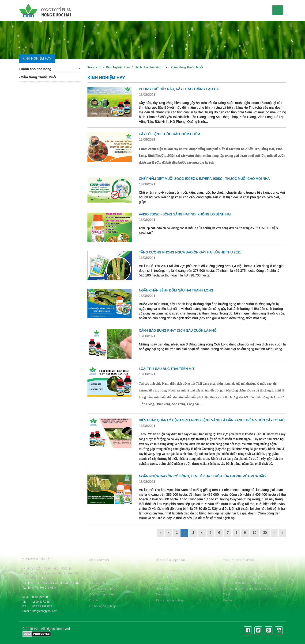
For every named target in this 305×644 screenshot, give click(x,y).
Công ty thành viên (102, 594)
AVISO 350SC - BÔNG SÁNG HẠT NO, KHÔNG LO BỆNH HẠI (185, 214)
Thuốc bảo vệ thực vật (171, 571)
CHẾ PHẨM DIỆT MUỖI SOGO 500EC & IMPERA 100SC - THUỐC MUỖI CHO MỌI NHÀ (204, 179)
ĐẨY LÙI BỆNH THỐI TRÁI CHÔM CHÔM (169, 134)
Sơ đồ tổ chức (99, 577)
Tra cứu (228, 594)
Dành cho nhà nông (50, 69)
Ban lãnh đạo (98, 583)
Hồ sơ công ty (99, 571)
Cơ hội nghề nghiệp (103, 606)
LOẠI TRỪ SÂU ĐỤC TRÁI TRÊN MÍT (167, 369)
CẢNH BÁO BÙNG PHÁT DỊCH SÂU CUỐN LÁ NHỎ (178, 330)
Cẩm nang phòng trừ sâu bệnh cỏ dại (248, 588)
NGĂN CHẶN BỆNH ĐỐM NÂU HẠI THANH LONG (176, 290)
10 (255, 533)
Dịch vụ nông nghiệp (170, 600)
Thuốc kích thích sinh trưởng (175, 577)
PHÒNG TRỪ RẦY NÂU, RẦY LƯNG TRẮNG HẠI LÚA (179, 89)
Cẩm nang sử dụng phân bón (243, 583)
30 (265, 533)
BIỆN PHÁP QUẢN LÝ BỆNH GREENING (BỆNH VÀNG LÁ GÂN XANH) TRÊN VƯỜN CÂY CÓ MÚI (212, 420)
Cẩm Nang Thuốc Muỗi (38, 77)
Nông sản (162, 594)
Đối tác (94, 600)
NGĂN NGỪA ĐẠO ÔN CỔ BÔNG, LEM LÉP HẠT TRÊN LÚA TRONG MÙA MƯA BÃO (202, 476)
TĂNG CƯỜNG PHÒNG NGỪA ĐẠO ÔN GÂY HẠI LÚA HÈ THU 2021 (190, 252)
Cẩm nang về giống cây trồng (243, 577)
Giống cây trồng (167, 588)
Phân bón (162, 583)
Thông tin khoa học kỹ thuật (242, 571)
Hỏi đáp (228, 600)
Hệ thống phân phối (103, 588)
